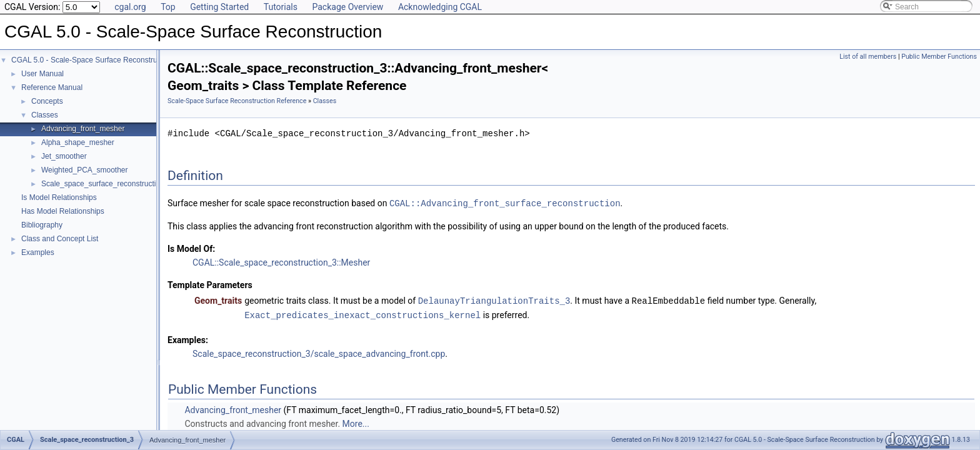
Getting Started (219, 7)
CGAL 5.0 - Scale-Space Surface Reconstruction (92, 60)
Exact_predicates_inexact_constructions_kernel (362, 313)
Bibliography (42, 225)
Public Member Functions (939, 57)
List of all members (868, 57)
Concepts (47, 101)
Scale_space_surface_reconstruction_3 (107, 184)
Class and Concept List (60, 239)
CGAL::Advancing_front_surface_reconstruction (505, 203)
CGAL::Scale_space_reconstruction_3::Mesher (281, 262)
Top (168, 7)
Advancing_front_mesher (83, 129)
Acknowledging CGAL (440, 7)
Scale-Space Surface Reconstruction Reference (237, 101)
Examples (38, 252)
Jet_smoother (64, 156)
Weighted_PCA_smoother (85, 170)
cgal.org (130, 7)
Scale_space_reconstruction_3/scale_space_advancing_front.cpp (319, 352)
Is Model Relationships (59, 197)
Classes (45, 115)
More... (356, 422)
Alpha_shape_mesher (78, 142)
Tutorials (281, 7)
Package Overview (347, 7)
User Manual (42, 74)
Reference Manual (52, 87)
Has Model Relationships (63, 211)
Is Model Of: (191, 248)
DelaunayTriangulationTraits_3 (494, 300)
